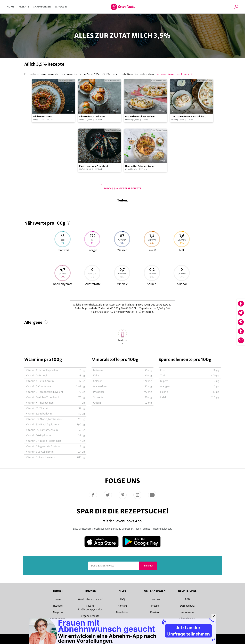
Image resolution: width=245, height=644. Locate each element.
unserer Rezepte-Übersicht (175, 74)
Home (11, 7)
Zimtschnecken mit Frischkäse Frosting (188, 117)
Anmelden (148, 566)
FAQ (123, 599)
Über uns (155, 599)
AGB (187, 599)
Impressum (187, 612)
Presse (155, 606)
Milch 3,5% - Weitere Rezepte (123, 189)
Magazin (61, 7)
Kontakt (122, 606)
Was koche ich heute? (90, 599)
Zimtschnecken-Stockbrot (94, 166)
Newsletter (122, 612)
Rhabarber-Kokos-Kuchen (140, 117)
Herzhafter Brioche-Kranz (140, 166)
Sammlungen (42, 7)
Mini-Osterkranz (42, 117)
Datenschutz (187, 606)
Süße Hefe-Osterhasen (92, 117)
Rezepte (24, 7)
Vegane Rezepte (90, 616)
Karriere (155, 612)
